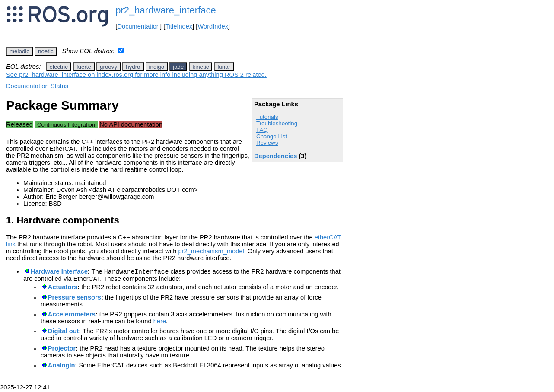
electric (59, 67)
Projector (62, 350)
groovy (108, 67)
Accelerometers (72, 316)
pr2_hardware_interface (166, 10)
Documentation (138, 26)
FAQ (262, 130)
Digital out (64, 332)
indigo (157, 67)
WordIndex (213, 26)
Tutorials (267, 117)
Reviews (267, 143)
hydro (133, 67)
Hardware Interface (59, 273)
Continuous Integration (66, 125)
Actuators (63, 288)
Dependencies (275, 156)
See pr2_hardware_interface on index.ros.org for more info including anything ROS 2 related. (136, 75)
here (160, 322)
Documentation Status (37, 86)
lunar (224, 67)
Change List (272, 136)
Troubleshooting (277, 123)
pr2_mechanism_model (211, 251)
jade (178, 67)
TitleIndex (179, 26)
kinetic (201, 67)
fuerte (84, 67)
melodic (19, 51)
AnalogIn (62, 367)
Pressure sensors (75, 299)
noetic (46, 51)
